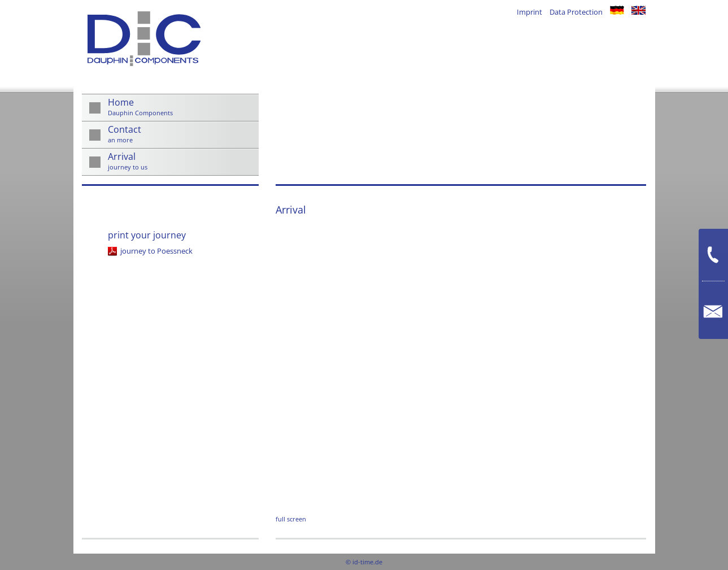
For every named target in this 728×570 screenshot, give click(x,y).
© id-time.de (364, 562)
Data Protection (576, 12)
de (617, 10)
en (638, 10)
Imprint (529, 12)
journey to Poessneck (156, 251)
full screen (291, 519)
